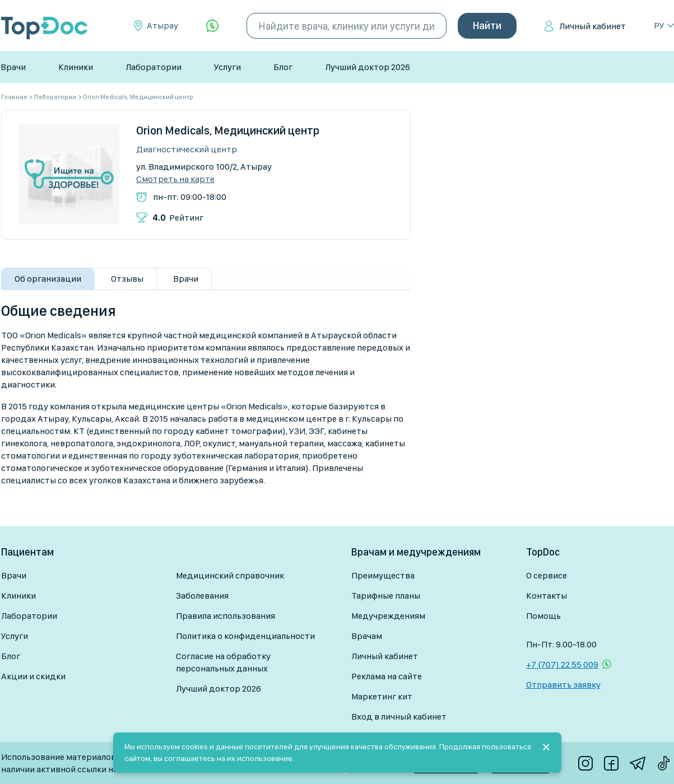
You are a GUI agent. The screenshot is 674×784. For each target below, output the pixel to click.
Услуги (227, 67)
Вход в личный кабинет (399, 717)
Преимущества (383, 575)
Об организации (48, 279)
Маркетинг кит (382, 696)
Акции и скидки (33, 676)
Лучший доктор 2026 (368, 67)
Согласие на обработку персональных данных (223, 662)
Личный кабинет (592, 26)
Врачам (367, 636)
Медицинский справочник (230, 575)
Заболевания (202, 596)
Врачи (13, 67)
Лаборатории (154, 67)
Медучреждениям (388, 616)
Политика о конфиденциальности (245, 636)
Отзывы (127, 279)
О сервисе (547, 575)
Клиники (76, 67)
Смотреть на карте (175, 179)
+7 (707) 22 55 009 (562, 664)
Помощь (543, 616)
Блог (283, 67)
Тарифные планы (386, 596)
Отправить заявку (563, 685)
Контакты (547, 596)
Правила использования (226, 616)
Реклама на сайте (387, 676)
